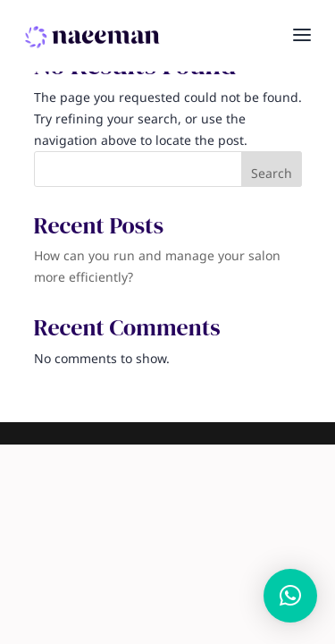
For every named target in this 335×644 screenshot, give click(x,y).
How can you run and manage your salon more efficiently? (157, 267)
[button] (290, 596)
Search (272, 174)
